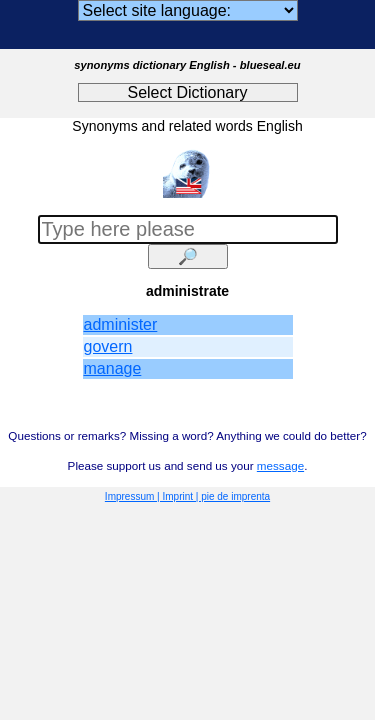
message (280, 465)
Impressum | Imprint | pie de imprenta (187, 496)
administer (121, 324)
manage (113, 368)
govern (108, 346)
